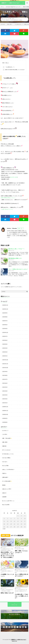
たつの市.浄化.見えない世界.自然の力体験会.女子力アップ (21, 591)
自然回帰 (4, 497)
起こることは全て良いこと (8, 501)
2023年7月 (5, 321)
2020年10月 (5, 414)
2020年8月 (5, 422)
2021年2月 (5, 399)
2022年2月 (5, 352)
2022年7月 (5, 336)
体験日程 (4, 446)
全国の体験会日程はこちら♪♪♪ (8, 198)
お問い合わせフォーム (7, 209)
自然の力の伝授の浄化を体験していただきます (14, 70)
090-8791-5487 (14, 177)
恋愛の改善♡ (5, 477)
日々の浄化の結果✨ (7, 481)
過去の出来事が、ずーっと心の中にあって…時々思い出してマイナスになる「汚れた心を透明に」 (7, 555)
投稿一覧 (20, 228)
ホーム (2, 7)
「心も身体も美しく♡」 (9, 67)
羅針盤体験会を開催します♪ (15, 258)
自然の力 (4, 493)
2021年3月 (5, 395)
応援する (4, 473)
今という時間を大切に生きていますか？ (18, 269)
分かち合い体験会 (6, 458)
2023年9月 (5, 313)
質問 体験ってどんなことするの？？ (22, 552)
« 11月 (4, 529)
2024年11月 (5, 305)
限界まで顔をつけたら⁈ (7, 593)
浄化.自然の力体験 (20, 549)
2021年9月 (5, 372)
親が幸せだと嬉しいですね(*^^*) (16, 249)
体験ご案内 (12, 19)
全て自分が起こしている (8, 454)
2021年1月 (5, 403)
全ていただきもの (6, 450)
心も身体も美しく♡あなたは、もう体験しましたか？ (22, 596)
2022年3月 (5, 348)
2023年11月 (5, 309)
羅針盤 (4, 485)
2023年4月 (5, 329)
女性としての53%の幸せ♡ (8, 469)
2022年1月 (5, 356)
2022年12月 (5, 332)
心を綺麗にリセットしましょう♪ (7, 575)
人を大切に (5, 434)
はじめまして (5, 430)
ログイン (14, 287)
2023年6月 (5, 325)
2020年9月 (5, 418)
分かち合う (5, 462)
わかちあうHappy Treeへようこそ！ (13, 7)
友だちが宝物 (5, 466)
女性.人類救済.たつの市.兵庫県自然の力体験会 (13, 20)
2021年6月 (5, 383)
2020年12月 (5, 407)
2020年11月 (5, 411)
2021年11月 (5, 364)
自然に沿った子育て (7, 489)
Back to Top (14, 605)
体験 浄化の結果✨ (7, 438)
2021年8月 (5, 375)
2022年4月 (5, 344)
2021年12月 (5, 360)
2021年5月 (5, 387)
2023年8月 (5, 317)
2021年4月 (5, 391)
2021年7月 (5, 379)
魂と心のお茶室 (6, 505)
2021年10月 (5, 368)
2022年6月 (5, 340)
